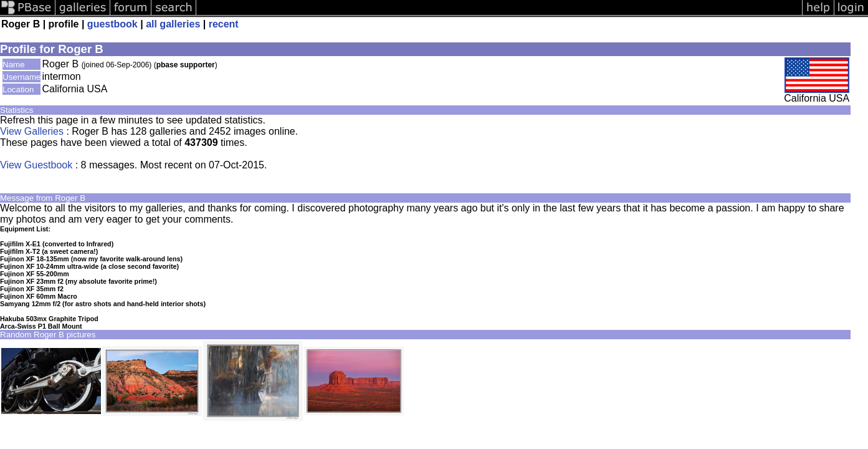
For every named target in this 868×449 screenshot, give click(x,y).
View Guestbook (36, 165)
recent (224, 24)
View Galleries (32, 131)
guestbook (112, 24)
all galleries (173, 24)
